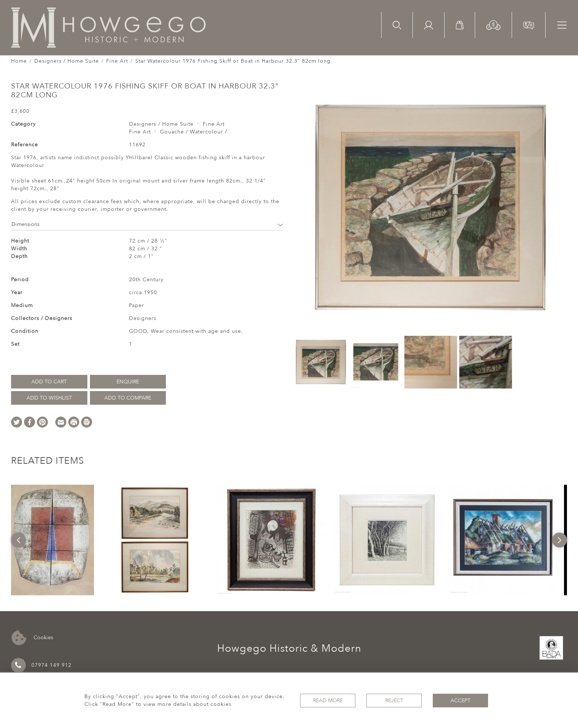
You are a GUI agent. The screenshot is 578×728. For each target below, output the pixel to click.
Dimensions (147, 224)
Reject (394, 701)
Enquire (128, 382)
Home (19, 61)
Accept (460, 701)
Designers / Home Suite (67, 61)
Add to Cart (49, 382)
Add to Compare (128, 398)
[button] (493, 25)
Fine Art (117, 61)
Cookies (32, 638)
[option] (53, 540)
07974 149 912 (41, 665)
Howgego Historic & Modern (289, 648)
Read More (328, 701)
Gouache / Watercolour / (194, 132)
